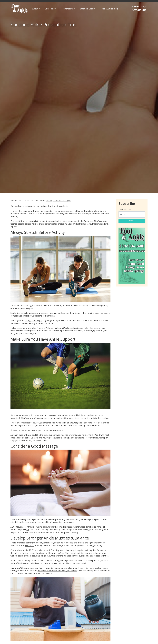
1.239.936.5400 (139, 10)
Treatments (67, 9)
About (35, 9)
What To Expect (88, 9)
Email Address (125, 209)
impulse (49, 200)
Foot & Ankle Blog (109, 9)
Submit (132, 221)
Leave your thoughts (62, 200)
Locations (50, 9)
